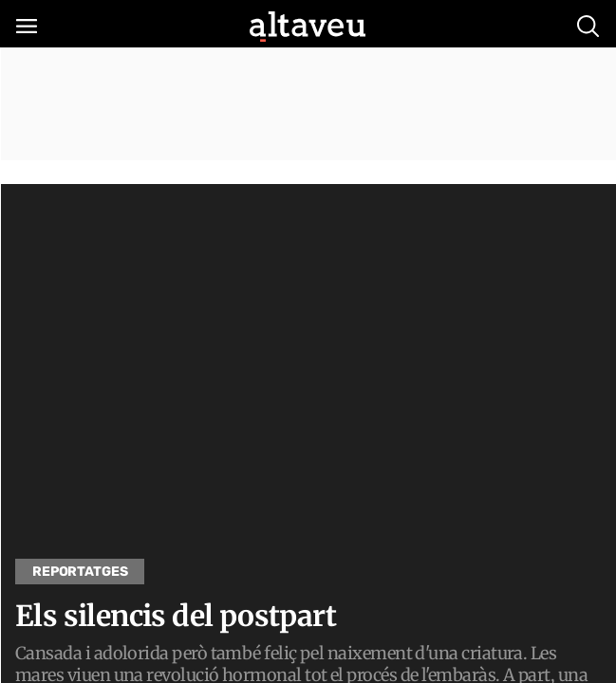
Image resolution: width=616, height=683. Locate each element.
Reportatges (80, 572)
